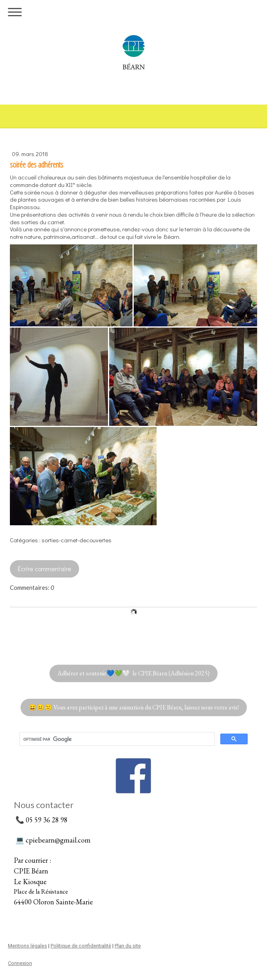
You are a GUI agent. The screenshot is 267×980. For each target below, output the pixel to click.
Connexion (20, 963)
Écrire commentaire (44, 569)
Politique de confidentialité (81, 946)
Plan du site (128, 946)
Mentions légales (27, 946)
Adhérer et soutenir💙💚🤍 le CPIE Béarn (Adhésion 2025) (133, 673)
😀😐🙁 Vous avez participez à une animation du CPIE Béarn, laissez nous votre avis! (134, 707)
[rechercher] (116, 739)
